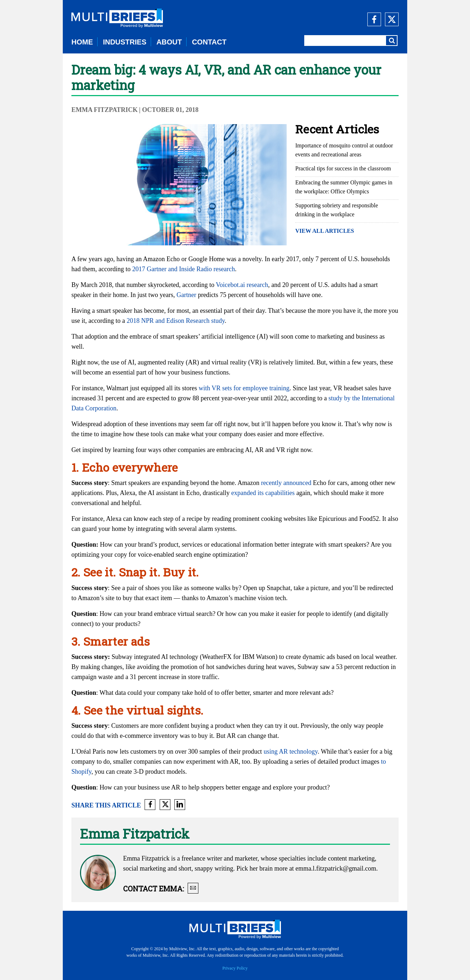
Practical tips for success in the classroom (343, 168)
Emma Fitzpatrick (105, 110)
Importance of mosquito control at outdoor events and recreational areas (344, 150)
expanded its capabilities (263, 493)
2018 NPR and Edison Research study (176, 321)
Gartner (186, 295)
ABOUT (169, 42)
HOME (82, 42)
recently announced (286, 483)
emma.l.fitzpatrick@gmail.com (336, 868)
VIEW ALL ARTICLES (325, 231)
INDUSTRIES (125, 42)
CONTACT (209, 42)
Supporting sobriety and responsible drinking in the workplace (337, 210)
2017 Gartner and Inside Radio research (183, 269)
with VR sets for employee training (244, 388)
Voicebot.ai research (242, 285)
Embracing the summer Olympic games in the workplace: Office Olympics (344, 187)
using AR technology (291, 752)
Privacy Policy (235, 968)
